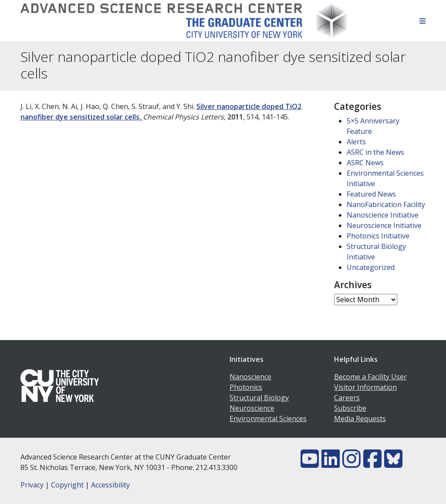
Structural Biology (259, 398)
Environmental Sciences (268, 419)
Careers (347, 398)
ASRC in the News (375, 152)
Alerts (356, 142)
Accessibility (110, 485)
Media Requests (360, 419)
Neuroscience (252, 408)
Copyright (67, 485)
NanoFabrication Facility (386, 204)
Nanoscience (250, 377)
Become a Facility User (370, 377)
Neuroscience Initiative (384, 225)
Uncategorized (371, 267)
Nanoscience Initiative (383, 215)
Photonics (246, 387)
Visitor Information (365, 387)
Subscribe (350, 408)
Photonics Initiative (378, 236)
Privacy (32, 485)
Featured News (371, 194)
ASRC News (365, 163)
